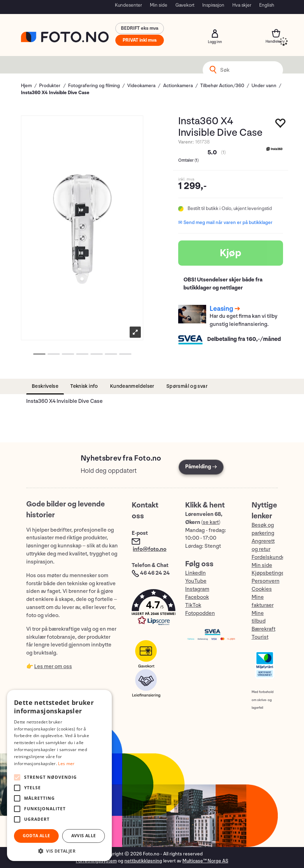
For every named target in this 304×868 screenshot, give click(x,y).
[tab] (45, 387)
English (267, 5)
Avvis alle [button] (84, 836)
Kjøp (231, 253)
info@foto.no (150, 549)
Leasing (221, 309)
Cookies (262, 589)
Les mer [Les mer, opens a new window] (66, 764)
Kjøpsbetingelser (273, 573)
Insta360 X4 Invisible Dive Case (55, 93)
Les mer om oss (53, 667)
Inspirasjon (213, 5)
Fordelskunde (268, 557)
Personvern (266, 581)
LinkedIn (196, 573)
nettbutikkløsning (143, 861)
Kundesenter (128, 5)
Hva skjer (242, 5)
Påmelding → (201, 467)
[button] (151, 609)
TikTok (193, 605)
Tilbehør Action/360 (222, 86)
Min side (159, 5)
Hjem (26, 86)
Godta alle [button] (37, 836)
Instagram (197, 589)
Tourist (260, 637)
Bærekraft (263, 629)
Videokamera (141, 86)
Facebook (197, 597)
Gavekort (185, 5)
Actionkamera (178, 86)
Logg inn (215, 34)
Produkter (50, 86)
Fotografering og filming (94, 86)
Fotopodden (200, 613)
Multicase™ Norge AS (205, 861)
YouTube (196, 581)
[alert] (59, 775)
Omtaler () (188, 160)
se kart (211, 522)
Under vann (264, 86)
